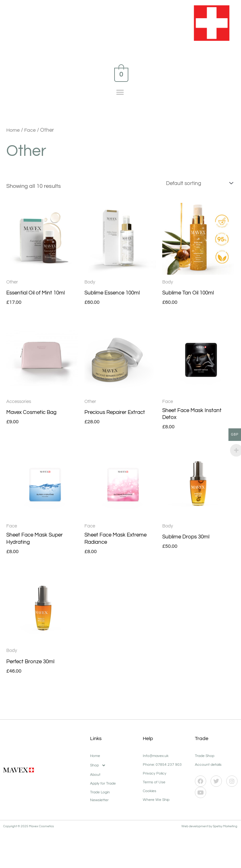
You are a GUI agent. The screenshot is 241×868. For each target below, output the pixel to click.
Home (13, 130)
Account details (208, 768)
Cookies (150, 794)
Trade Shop (205, 759)
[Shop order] (196, 184)
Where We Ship (156, 803)
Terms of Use (154, 786)
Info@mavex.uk (156, 759)
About (95, 778)
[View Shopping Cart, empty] (120, 75)
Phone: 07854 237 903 (162, 768)
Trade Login (100, 796)
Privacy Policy (155, 777)
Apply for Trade (103, 787)
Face (31, 130)
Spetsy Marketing (225, 830)
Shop (99, 769)
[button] (113, 769)
